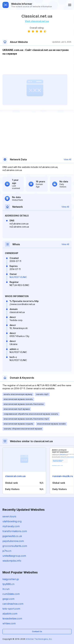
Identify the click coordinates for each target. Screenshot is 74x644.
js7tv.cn (7, 551)
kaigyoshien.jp (11, 579)
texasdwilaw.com (12, 618)
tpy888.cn (8, 584)
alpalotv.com (10, 614)
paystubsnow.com (13, 541)
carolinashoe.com (13, 604)
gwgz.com (8, 599)
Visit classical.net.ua (37, 21)
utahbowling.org (12, 521)
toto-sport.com (11, 609)
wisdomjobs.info (12, 561)
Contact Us (37, 631)
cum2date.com (11, 594)
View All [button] (67, 159)
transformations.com (15, 531)
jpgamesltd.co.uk (12, 536)
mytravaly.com (11, 526)
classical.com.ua (15, 476)
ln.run (6, 589)
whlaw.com (9, 623)
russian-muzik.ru (63, 476)
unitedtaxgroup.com (14, 556)
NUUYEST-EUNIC (18, 277)
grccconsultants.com (15, 546)
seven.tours (9, 516)
